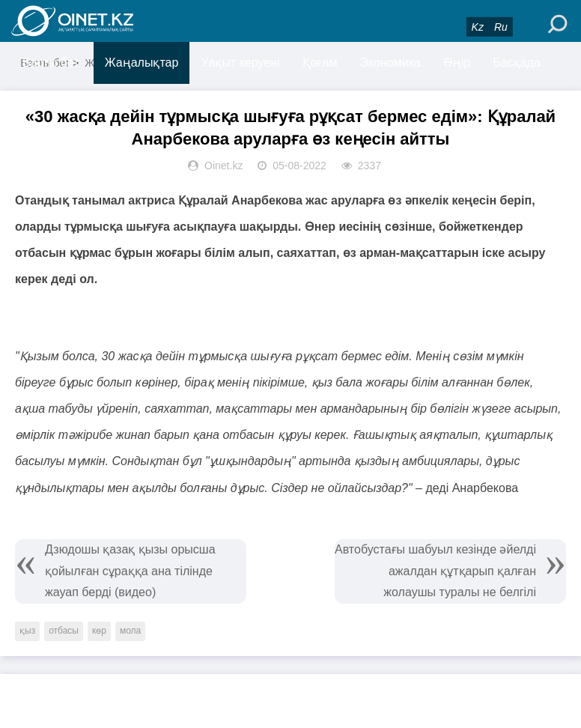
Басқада (517, 63)
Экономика (390, 63)
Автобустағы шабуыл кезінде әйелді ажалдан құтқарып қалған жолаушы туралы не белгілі (435, 571)
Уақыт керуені (240, 63)
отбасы (64, 631)
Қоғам (320, 63)
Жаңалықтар (142, 63)
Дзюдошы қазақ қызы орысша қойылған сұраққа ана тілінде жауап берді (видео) (130, 571)
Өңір (457, 63)
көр (99, 631)
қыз (27, 631)
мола (130, 631)
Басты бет (51, 63)
